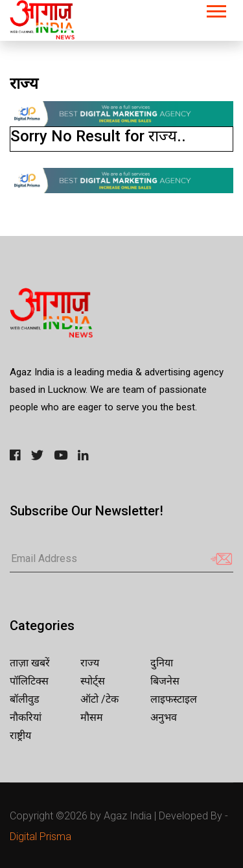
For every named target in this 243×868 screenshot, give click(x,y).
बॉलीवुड (25, 699)
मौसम (92, 717)
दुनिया (162, 663)
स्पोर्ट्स (93, 681)
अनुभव (164, 717)
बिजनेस (165, 681)
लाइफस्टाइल (174, 699)
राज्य (90, 663)
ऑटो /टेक (99, 699)
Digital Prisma (40, 837)
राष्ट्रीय (20, 735)
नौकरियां (26, 717)
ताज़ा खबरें (30, 663)
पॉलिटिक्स (29, 681)
